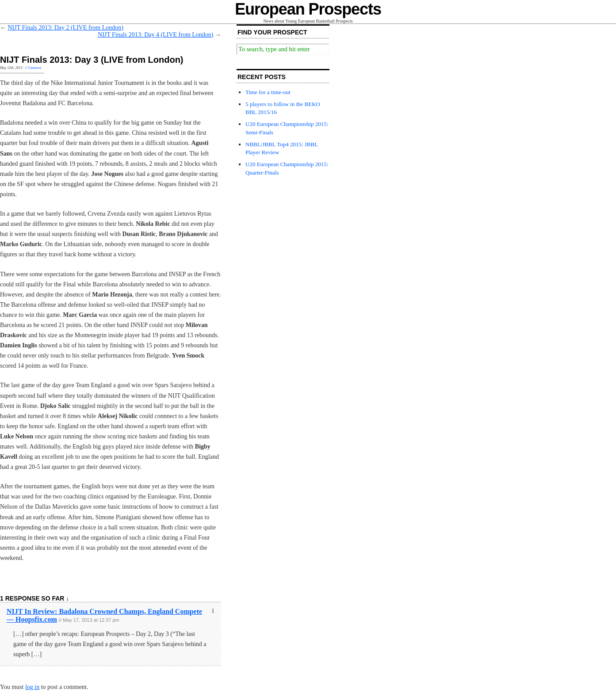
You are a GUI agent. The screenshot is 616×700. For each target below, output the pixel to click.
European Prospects (308, 9)
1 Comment (33, 68)
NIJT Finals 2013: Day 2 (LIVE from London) (66, 28)
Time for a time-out (268, 92)
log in (32, 687)
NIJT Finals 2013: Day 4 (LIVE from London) (155, 35)
